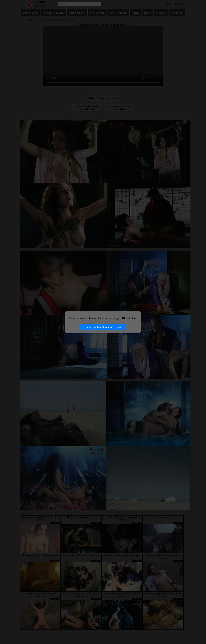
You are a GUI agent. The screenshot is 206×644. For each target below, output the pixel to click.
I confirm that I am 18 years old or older (103, 327)
